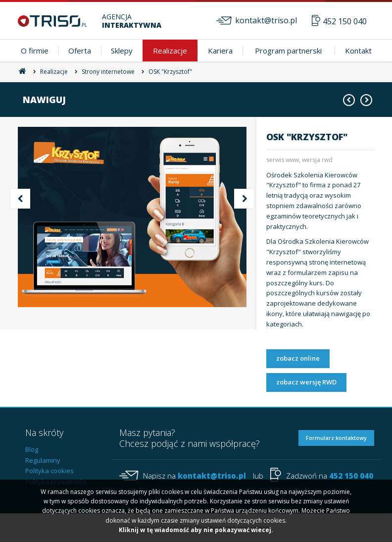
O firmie (35, 51)
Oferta (80, 51)
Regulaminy (43, 460)
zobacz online (298, 358)
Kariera (220, 51)
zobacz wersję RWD (306, 382)
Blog (32, 449)
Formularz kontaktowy (336, 438)
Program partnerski (288, 51)
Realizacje (170, 51)
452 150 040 (345, 21)
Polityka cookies (49, 471)
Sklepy (122, 51)
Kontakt (358, 51)
